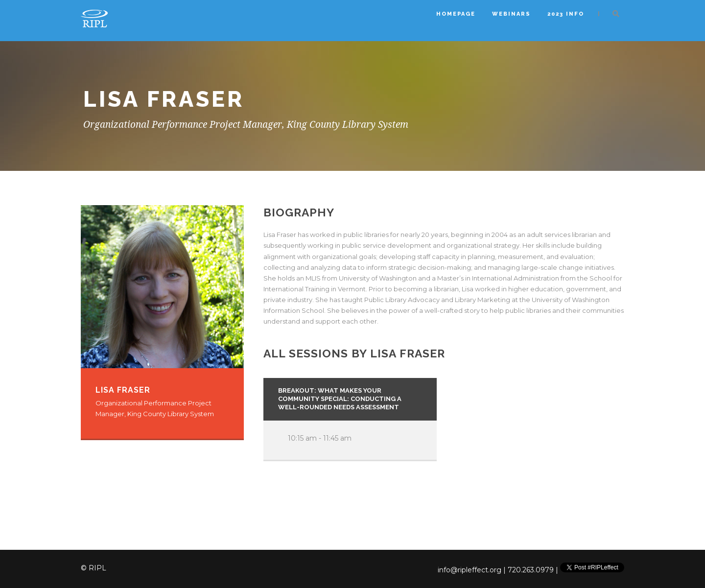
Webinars (511, 14)
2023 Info (566, 14)
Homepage (456, 14)
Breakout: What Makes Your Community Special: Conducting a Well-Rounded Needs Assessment (340, 399)
